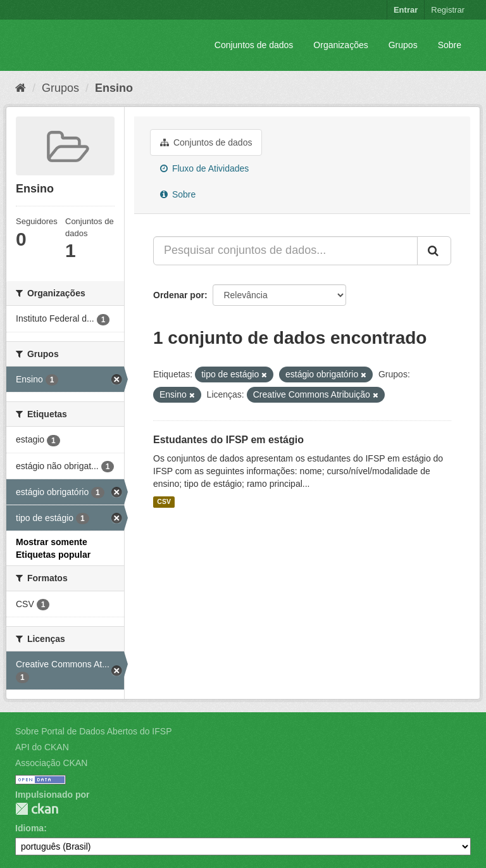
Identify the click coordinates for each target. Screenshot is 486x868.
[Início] (21, 88)
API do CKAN (42, 747)
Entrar (406, 10)
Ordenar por (179, 295)
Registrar (448, 10)
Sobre (450, 45)
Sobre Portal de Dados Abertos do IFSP (93, 731)
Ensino (114, 88)
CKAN (37, 809)
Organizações (340, 45)
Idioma (29, 828)
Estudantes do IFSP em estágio (228, 440)
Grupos (403, 45)
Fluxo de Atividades (204, 168)
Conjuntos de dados (254, 45)
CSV (164, 502)
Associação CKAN (51, 763)
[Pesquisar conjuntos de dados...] (285, 251)
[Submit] (434, 251)
